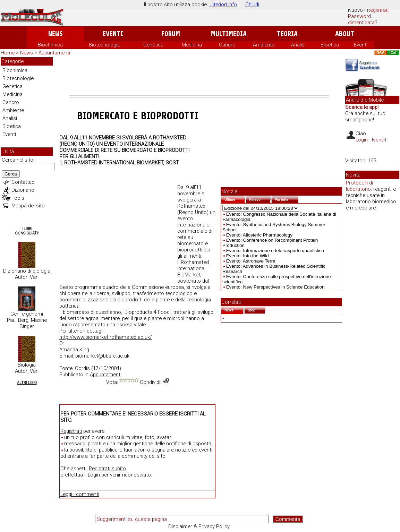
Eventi (113, 34)
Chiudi (252, 5)
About (345, 34)
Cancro (227, 45)
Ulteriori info (223, 5)
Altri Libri (27, 383)
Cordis (82, 368)
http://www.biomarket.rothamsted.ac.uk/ (106, 337)
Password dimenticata (361, 19)
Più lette (287, 199)
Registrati (378, 10)
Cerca (11, 174)
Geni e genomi (27, 314)
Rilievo (260, 199)
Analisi (298, 45)
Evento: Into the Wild (248, 256)
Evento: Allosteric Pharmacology (259, 235)
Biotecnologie (104, 45)
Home (8, 53)
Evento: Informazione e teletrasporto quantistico (275, 251)
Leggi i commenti (80, 494)
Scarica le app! (362, 107)
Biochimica (50, 45)
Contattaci (23, 182)
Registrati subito (107, 469)
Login (94, 475)
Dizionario (23, 190)
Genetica (153, 45)
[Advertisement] (199, 76)
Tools (18, 198)
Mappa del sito (28, 206)
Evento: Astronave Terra (251, 261)
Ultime (235, 199)
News (55, 34)
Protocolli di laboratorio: (359, 186)
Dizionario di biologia (27, 271)
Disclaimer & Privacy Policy (199, 526)
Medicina (192, 45)
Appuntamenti (54, 53)
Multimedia (229, 34)
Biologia (27, 365)
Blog (257, 310)
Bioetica (330, 45)
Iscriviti (380, 140)
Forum (171, 34)
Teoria (287, 34)
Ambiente (264, 45)
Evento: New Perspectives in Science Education (275, 287)
